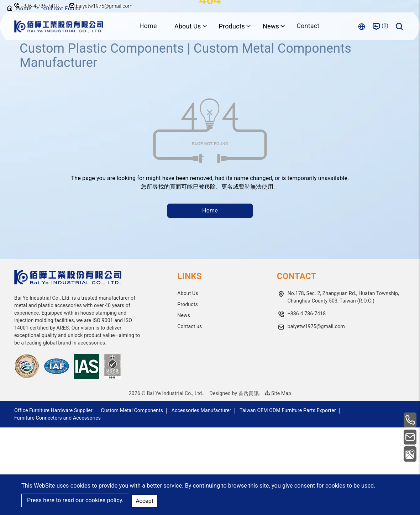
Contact (308, 26)
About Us (188, 381)
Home (148, 26)
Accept (145, 500)
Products (187, 392)
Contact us (190, 414)
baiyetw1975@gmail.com (102, 6)
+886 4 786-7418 (307, 401)
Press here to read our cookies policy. (75, 501)
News (184, 403)
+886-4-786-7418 (40, 6)
